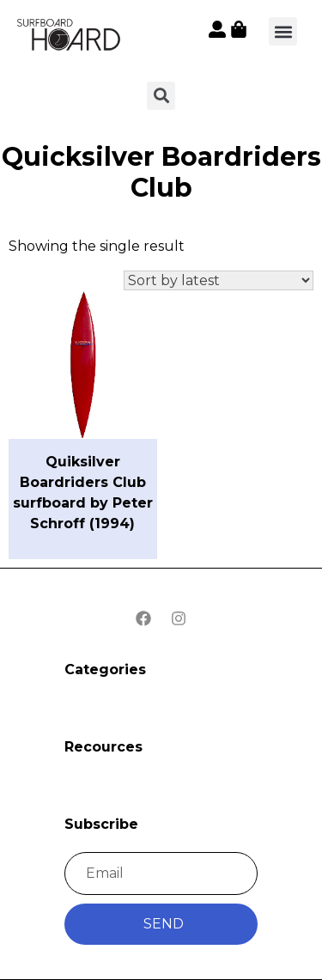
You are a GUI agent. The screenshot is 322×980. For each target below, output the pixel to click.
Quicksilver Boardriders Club (161, 172)
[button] (283, 31)
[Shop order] (219, 280)
